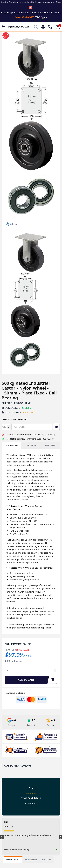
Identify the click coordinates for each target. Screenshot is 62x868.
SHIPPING (31, 445)
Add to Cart (37, 680)
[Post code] (32, 427)
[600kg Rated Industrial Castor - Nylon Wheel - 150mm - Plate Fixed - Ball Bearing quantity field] (31, 670)
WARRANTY (51, 445)
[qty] (6, 427)
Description (11, 445)
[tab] (11, 445)
